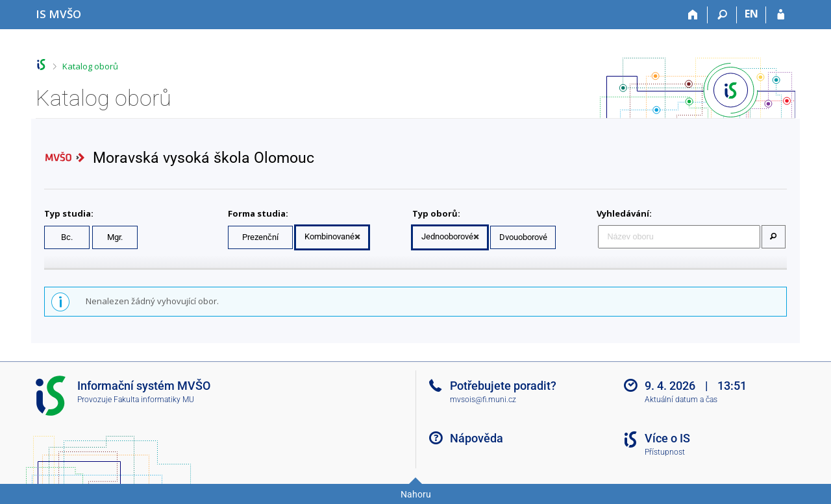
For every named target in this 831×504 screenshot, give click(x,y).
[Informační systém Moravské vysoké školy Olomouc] (58, 14)
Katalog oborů (90, 66)
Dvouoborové (523, 237)
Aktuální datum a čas (681, 400)
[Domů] (693, 15)
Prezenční (260, 237)
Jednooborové (447, 236)
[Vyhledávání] (722, 15)
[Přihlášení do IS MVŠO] (781, 15)
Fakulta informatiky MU (154, 400)
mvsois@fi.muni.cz (483, 400)
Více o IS (667, 438)
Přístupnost (665, 452)
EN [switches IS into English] (751, 14)
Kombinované (329, 236)
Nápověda (477, 438)
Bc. (67, 237)
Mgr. (115, 237)
